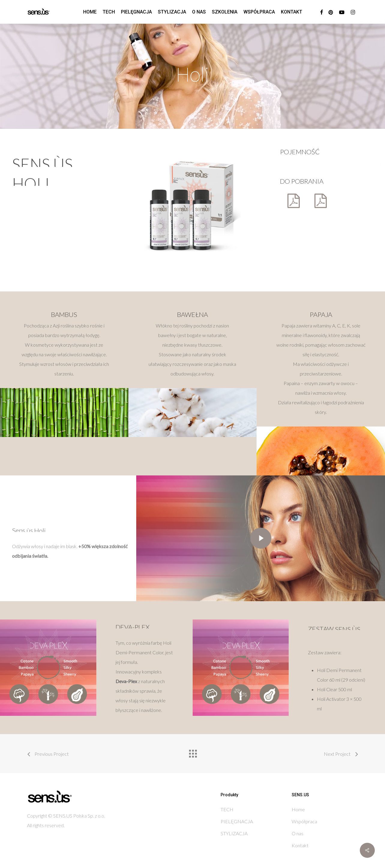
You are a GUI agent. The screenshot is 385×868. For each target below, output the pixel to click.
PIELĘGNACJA (237, 821)
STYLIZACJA (234, 833)
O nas (298, 833)
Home (298, 809)
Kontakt (300, 845)
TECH (227, 809)
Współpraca (304, 821)
